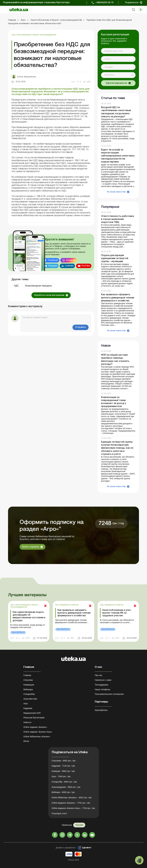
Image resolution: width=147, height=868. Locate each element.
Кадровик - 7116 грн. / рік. (64, 766)
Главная (27, 675)
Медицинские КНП (32, 713)
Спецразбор (29, 694)
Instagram (71, 260)
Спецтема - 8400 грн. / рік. (64, 761)
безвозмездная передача (38, 286)
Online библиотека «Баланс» (37, 737)
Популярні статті (59, 813)
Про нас (98, 675)
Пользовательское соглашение (109, 694)
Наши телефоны (102, 689)
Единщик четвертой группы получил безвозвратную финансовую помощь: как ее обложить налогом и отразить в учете (117, 448)
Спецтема (28, 680)
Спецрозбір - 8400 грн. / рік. (65, 782)
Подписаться (132, 3)
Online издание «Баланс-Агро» (38, 732)
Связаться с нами (103, 680)
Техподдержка (101, 685)
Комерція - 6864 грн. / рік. (63, 771)
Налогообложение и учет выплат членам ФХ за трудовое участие (117, 613)
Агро (14, 35)
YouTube (86, 266)
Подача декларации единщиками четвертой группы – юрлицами (115, 258)
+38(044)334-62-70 (104, 3)
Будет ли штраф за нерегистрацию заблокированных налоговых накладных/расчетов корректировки (118, 156)
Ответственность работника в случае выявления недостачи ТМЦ (117, 219)
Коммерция (29, 685)
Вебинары (28, 689)
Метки (26, 741)
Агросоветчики (30, 699)
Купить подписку (31, 547)
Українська (67, 825)
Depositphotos (101, 710)
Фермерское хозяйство (69, 605)
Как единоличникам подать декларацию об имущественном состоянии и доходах (29, 616)
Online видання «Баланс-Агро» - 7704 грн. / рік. (74, 808)
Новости (27, 722)
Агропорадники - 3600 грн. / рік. (66, 787)
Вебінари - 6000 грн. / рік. (63, 792)
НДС (16, 286)
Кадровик (28, 708)
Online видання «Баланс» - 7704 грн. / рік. (71, 803)
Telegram (53, 266)
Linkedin (69, 266)
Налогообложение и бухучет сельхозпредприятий (36, 35)
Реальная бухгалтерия (34, 718)
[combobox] (118, 75)
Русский (79, 825)
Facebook (53, 260)
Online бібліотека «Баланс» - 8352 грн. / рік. (72, 798)
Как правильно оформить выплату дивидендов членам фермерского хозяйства (118, 298)
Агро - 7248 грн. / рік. (61, 776)
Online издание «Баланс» (35, 727)
